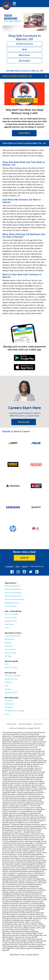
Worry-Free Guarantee (13, 676)
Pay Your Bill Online (12, 614)
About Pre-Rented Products (15, 599)
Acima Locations (11, 653)
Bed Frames (24, 61)
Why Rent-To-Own (11, 679)
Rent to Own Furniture (13, 586)
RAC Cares (8, 646)
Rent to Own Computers (13, 593)
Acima (7, 714)
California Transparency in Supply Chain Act (24, 728)
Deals (7, 664)
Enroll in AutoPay (11, 618)
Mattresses (24, 55)
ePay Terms (38, 724)
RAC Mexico (9, 707)
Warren (25, 566)
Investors (8, 643)
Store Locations (10, 649)
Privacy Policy (12, 724)
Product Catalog (11, 606)
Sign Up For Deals (11, 667)
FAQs (7, 628)
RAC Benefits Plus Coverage (15, 711)
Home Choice (10, 704)
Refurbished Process (12, 603)
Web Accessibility (25, 724)
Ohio (18, 566)
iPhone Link (25, 368)
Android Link (25, 359)
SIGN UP (25, 558)
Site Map (8, 689)
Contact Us (9, 682)
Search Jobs (24, 422)
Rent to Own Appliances (13, 589)
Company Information (13, 636)
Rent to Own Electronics (13, 596)
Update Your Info (11, 621)
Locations (9, 566)
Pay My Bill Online (11, 693)
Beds (24, 49)
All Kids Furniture (25, 44)
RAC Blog (8, 656)
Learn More (24, 133)
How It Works (9, 624)
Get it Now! (9, 701)
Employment (9, 639)
